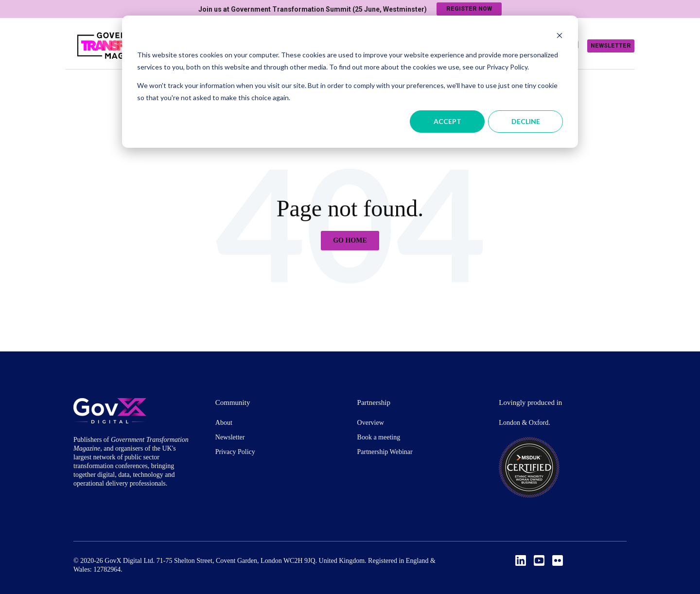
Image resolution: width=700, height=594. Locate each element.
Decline (526, 121)
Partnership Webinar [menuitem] (385, 452)
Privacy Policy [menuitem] (235, 452)
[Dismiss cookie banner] (560, 37)
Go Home (350, 240)
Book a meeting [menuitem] (379, 437)
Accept (447, 121)
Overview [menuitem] (371, 423)
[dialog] (350, 82)
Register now (469, 9)
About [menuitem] (224, 423)
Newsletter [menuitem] (230, 437)
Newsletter (611, 46)
